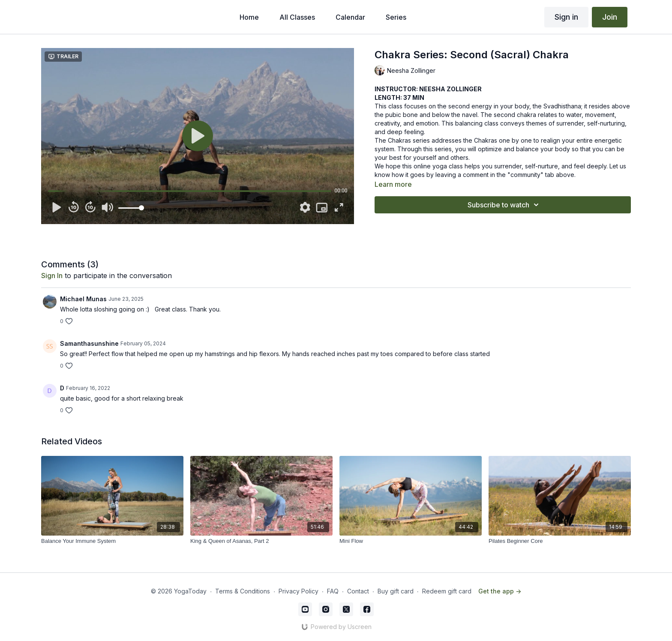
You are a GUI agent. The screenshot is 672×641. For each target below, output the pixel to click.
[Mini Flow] (411, 541)
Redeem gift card (447, 591)
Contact (358, 591)
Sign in (566, 17)
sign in (52, 276)
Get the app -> (500, 591)
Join (610, 17)
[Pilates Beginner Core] (560, 541)
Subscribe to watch (504, 205)
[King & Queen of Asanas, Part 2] (261, 541)
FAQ (333, 591)
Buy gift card (396, 591)
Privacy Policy (298, 591)
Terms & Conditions (243, 591)
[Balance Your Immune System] (112, 541)
